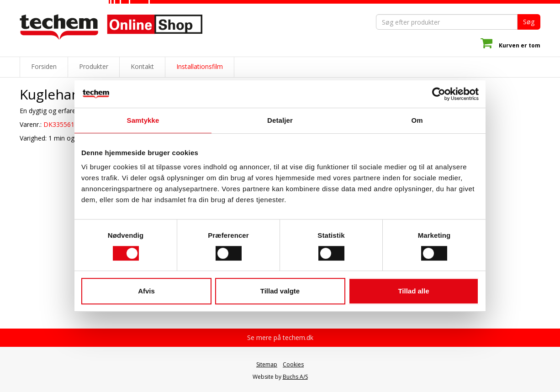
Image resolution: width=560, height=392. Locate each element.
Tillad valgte (280, 291)
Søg (529, 22)
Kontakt (142, 66)
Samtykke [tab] (143, 120)
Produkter (94, 66)
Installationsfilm (200, 66)
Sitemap (267, 364)
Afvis (146, 291)
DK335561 (59, 124)
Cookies (293, 364)
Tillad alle (413, 291)
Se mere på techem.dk (280, 337)
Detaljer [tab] (280, 120)
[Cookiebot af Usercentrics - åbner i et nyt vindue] (439, 94)
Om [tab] (417, 120)
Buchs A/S (295, 377)
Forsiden (44, 66)
